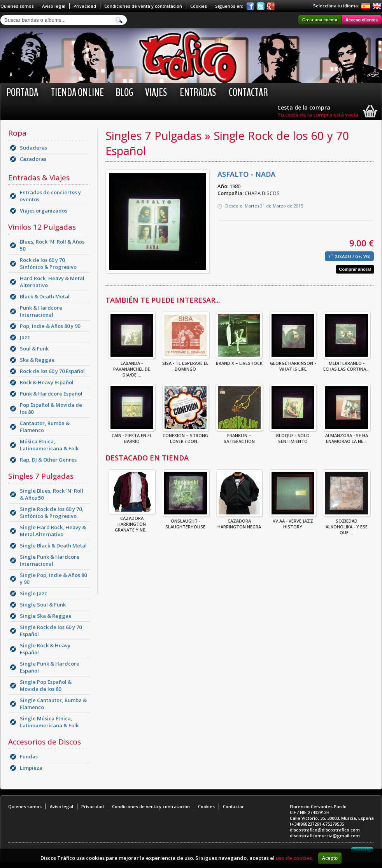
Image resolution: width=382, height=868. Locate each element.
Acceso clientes (362, 20)
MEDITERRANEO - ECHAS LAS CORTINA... (347, 364)
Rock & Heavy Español (47, 382)
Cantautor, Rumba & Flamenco (45, 427)
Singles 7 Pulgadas (41, 476)
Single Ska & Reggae (46, 616)
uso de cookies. (294, 858)
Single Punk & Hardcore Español (50, 667)
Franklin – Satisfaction (239, 436)
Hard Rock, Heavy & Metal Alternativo (52, 282)
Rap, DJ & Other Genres (48, 460)
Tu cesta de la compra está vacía (318, 115)
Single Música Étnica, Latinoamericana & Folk (49, 722)
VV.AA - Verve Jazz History (293, 521)
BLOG (124, 92)
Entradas (198, 92)
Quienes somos (17, 6)
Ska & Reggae (37, 360)
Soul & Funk (34, 349)
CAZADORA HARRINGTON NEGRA (239, 521)
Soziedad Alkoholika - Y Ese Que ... (347, 524)
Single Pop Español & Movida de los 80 (46, 685)
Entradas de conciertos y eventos (50, 196)
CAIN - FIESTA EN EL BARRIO (132, 436)
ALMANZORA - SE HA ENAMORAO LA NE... (347, 436)
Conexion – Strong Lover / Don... (186, 436)
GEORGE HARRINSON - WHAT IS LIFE (293, 364)
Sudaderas (33, 148)
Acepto (330, 858)
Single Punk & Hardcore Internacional (50, 560)
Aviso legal (54, 6)
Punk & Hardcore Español (51, 394)
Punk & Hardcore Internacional (41, 311)
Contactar (248, 92)
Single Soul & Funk (43, 605)
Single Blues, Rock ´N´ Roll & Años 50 (52, 494)
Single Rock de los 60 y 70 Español (51, 631)
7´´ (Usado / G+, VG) (349, 256)
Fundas (29, 756)
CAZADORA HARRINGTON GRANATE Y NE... (132, 522)
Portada (22, 92)
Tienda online (77, 92)
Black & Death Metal (45, 296)
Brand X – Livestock (239, 361)
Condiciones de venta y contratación (143, 6)
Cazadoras (33, 159)
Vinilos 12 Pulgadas (42, 227)
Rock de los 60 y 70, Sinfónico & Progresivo (48, 263)
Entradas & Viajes (39, 178)
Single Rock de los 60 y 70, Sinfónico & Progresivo (52, 512)
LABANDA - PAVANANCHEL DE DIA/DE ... (132, 367)
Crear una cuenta (320, 20)
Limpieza (31, 768)
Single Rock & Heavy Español (45, 649)
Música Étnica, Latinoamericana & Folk (49, 445)
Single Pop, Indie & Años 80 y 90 (53, 579)
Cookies (199, 6)
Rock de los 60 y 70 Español (52, 371)
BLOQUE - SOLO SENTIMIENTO (293, 436)
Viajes (156, 92)
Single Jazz (33, 593)
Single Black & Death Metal (53, 546)
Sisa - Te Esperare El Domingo (186, 364)
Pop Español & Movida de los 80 (51, 408)
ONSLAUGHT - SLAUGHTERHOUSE (186, 521)
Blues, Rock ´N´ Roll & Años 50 (52, 245)
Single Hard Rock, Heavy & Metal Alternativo (53, 531)
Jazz (25, 337)
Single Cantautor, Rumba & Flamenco (53, 704)
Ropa (17, 133)
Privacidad (85, 6)
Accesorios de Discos (45, 742)
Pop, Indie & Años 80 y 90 (50, 326)
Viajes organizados (44, 211)
